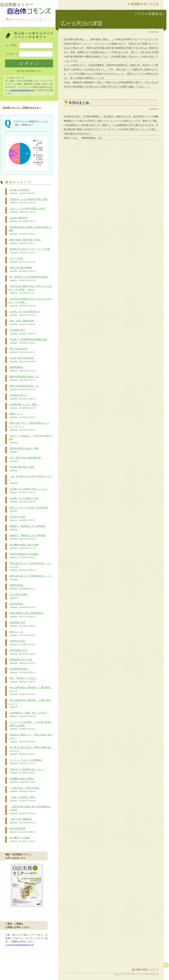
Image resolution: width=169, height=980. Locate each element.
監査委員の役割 (23, 643)
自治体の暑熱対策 (23, 220)
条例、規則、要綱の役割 (23, 323)
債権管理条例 (23, 587)
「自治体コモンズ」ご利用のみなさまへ (21, 108)
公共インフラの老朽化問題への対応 (27, 210)
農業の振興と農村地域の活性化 (25, 242)
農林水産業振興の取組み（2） (24, 378)
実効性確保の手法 (23, 652)
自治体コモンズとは (145, 4)
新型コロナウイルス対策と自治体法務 (28, 509)
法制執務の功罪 (23, 624)
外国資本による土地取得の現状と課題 (28, 201)
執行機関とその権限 (23, 840)
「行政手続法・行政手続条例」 (25, 790)
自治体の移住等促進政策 (23, 360)
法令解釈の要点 (23, 332)
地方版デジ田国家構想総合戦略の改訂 (28, 341)
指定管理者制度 (23, 830)
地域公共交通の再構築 (23, 269)
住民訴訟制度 (23, 606)
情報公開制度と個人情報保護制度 (26, 615)
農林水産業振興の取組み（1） (24, 388)
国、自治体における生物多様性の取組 (28, 279)
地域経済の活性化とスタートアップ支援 (29, 251)
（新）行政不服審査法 (23, 821)
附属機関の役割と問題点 (23, 780)
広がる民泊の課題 (18, 596)
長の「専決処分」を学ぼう (24, 680)
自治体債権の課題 (23, 671)
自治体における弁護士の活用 (24, 500)
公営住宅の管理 (23, 519)
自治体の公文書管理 (23, 192)
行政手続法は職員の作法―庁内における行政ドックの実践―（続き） (30, 290)
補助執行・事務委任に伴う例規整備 (27, 528)
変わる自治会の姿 (23, 350)
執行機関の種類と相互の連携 (24, 547)
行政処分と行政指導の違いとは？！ (27, 771)
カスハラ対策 (23, 260)
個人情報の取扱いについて (145, 970)
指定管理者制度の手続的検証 (24, 556)
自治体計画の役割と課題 (21, 469)
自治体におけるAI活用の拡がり (25, 313)
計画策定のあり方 (23, 397)
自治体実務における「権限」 (24, 406)
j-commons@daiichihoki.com (22, 90)
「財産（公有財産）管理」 (23, 799)
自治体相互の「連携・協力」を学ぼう (29, 715)
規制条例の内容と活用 (23, 661)
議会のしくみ (23, 633)
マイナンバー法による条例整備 (26, 762)
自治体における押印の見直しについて (28, 491)
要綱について (23, 416)
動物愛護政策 (23, 369)
